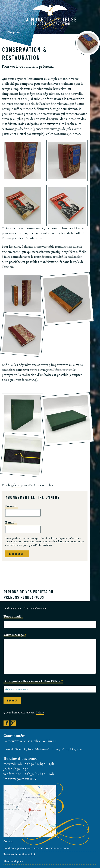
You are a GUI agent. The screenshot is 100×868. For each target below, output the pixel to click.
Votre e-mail (13, 616)
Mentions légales (13, 861)
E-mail (10, 523)
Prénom (11, 506)
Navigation (11, 32)
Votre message (15, 635)
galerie (16, 485)
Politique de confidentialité (19, 855)
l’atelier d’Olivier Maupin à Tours (62, 104)
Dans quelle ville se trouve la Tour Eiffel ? (33, 681)
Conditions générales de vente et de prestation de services (36, 848)
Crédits (40, 713)
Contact (8, 842)
